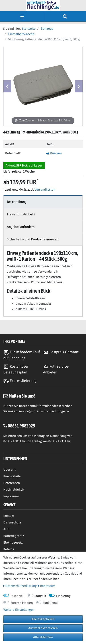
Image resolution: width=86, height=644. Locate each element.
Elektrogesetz (13, 542)
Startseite (28, 29)
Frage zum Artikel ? (21, 214)
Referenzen (12, 483)
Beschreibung (17, 202)
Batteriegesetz (14, 536)
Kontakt (9, 516)
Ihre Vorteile (12, 476)
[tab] (43, 202)
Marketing (63, 596)
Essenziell (17, 596)
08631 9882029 (21, 426)
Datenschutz (12, 522)
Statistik (40, 596)
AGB (6, 529)
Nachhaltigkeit (14, 490)
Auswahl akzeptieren (43, 628)
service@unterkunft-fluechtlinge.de (44, 411)
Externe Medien (22, 603)
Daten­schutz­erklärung (20, 586)
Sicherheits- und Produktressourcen (33, 239)
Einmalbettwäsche (21, 34)
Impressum (11, 496)
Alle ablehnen (43, 637)
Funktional (50, 603)
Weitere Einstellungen (19, 610)
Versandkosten (45, 190)
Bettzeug (47, 29)
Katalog (9, 549)
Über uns (10, 469)
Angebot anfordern (21, 227)
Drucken (54, 153)
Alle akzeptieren (43, 619)
